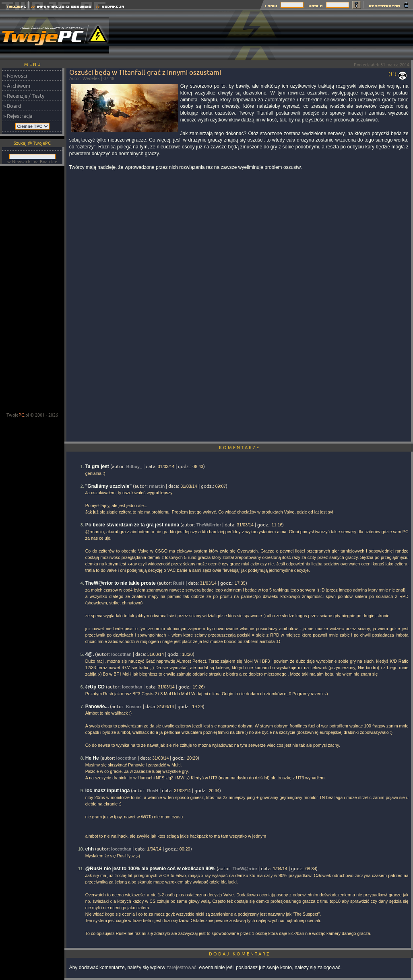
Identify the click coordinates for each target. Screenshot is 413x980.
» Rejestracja (18, 116)
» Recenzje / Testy (24, 96)
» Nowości (15, 76)
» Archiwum (17, 86)
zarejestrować (182, 968)
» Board (12, 106)
